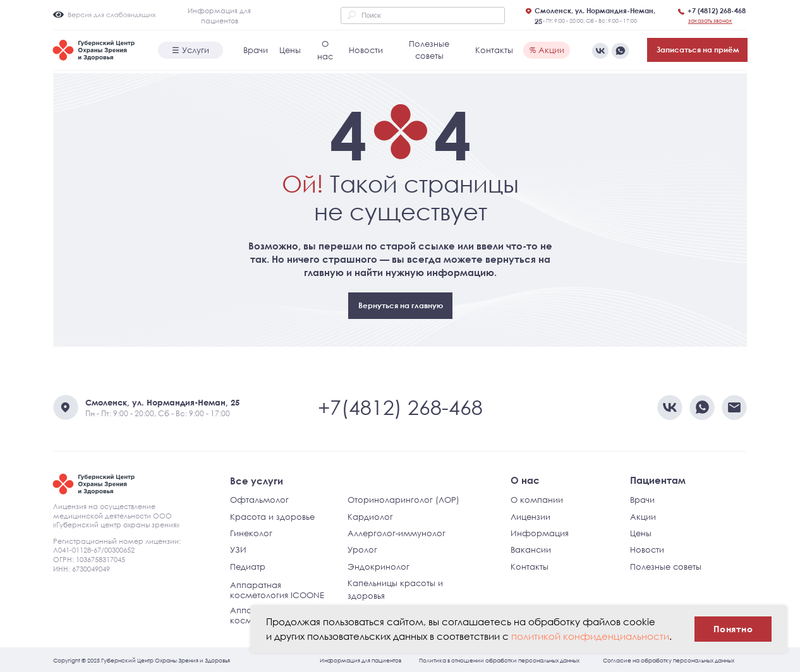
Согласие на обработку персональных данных (669, 660)
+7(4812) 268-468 (400, 407)
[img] (620, 51)
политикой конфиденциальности (590, 636)
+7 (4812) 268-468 (717, 10)
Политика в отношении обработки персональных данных (499, 660)
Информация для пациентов (361, 660)
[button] (710, 20)
